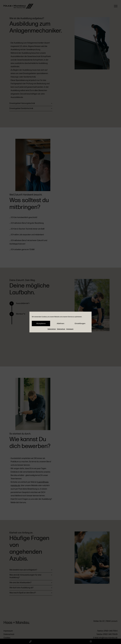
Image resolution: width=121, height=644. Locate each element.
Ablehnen (60, 323)
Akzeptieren (41, 323)
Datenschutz (52, 329)
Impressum (70, 329)
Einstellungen (80, 323)
